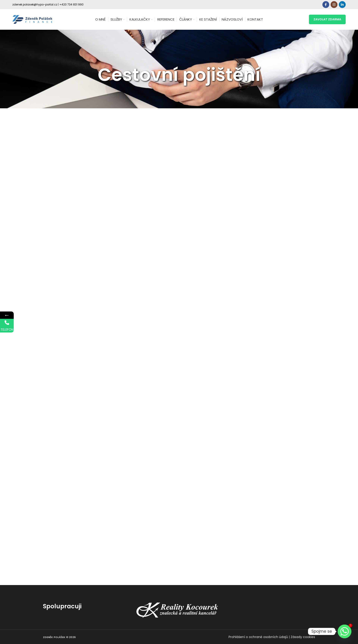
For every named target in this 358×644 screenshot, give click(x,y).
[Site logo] (32, 19)
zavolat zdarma (327, 19)
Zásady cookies (303, 637)
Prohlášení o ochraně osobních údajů (258, 637)
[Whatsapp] (345, 631)
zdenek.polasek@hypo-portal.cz (35, 4)
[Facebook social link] (326, 5)
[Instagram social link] (334, 5)
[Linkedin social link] (342, 5)
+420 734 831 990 (71, 4)
